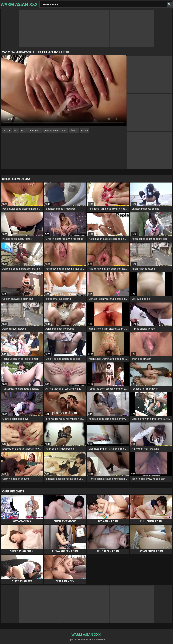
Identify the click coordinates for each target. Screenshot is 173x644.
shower (74, 130)
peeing (84, 130)
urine (64, 130)
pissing (7, 130)
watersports (35, 130)
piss (23, 130)
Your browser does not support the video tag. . (64, 91)
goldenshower (51, 130)
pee (16, 130)
